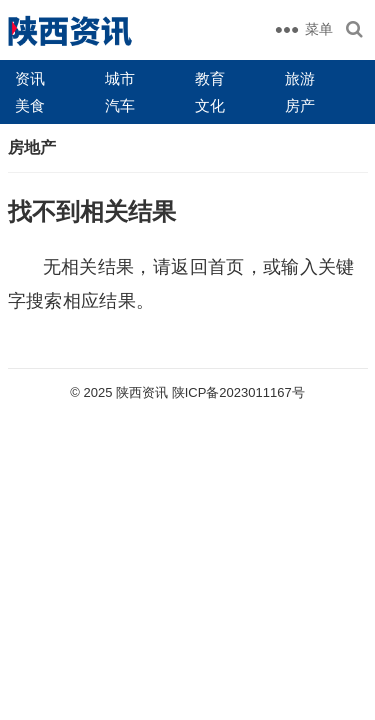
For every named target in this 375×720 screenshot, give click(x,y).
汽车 (120, 105)
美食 (30, 105)
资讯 (30, 78)
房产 (300, 105)
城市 (120, 78)
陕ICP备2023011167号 (238, 392)
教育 (210, 78)
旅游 (300, 78)
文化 (210, 105)
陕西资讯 (142, 392)
